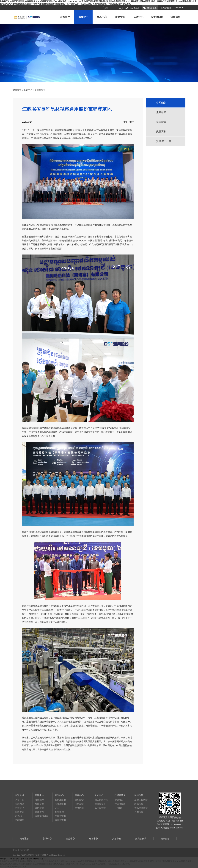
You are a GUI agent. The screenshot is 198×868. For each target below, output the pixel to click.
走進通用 (65, 17)
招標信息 (175, 17)
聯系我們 (167, 8)
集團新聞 (161, 112)
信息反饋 (79, 804)
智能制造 (19, 820)
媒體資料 (161, 132)
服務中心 (120, 17)
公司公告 (119, 808)
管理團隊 (19, 804)
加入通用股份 (101, 800)
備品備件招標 (141, 808)
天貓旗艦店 (135, 8)
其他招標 (139, 812)
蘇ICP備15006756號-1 (21, 850)
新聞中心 (83, 17)
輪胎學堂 (79, 800)
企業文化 (19, 808)
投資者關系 (157, 17)
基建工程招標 (141, 800)
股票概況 (119, 800)
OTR (57, 808)
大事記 (18, 816)
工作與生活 (100, 808)
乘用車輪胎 (60, 800)
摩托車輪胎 (60, 816)
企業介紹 (19, 800)
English (178, 8)
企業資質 (19, 812)
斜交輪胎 (59, 812)
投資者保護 (120, 804)
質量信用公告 (164, 141)
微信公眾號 (152, 8)
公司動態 (39, 90)
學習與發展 (100, 804)
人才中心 (139, 17)
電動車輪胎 (60, 820)
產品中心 (102, 17)
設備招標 (139, 804)
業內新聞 (161, 122)
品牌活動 (79, 808)
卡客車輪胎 (60, 804)
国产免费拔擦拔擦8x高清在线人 (13, 867)
